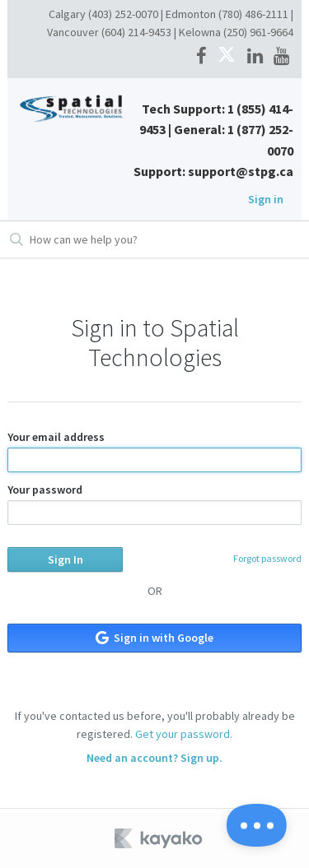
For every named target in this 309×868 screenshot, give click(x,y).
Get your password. (184, 734)
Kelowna (200, 32)
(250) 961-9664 (258, 32)
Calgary (67, 14)
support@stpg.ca (241, 171)
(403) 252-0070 (123, 14)
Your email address (154, 451)
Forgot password (267, 558)
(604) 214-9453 (136, 32)
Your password (154, 504)
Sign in (266, 199)
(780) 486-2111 (253, 14)
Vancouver (73, 32)
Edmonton (191, 14)
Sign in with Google (154, 638)
